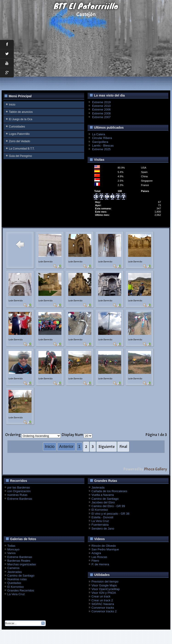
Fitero (95, 561)
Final (123, 447)
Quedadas (14, 583)
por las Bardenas (19, 487)
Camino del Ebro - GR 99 (108, 506)
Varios (11, 553)
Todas (11, 546)
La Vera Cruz (100, 521)
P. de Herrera (100, 564)
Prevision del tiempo (105, 582)
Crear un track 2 (102, 600)
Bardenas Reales (19, 561)
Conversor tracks (103, 608)
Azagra (96, 553)
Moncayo (13, 549)
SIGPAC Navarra (103, 604)
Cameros (13, 568)
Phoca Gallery (155, 469)
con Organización (19, 491)
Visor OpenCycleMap (106, 589)
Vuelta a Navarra (103, 495)
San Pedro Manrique (105, 549)
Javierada (98, 487)
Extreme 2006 (101, 110)
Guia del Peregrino (20, 156)
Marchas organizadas (22, 564)
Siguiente (107, 447)
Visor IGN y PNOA (104, 593)
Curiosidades (17, 127)
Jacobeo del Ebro (103, 502)
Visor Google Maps (104, 585)
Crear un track (101, 596)
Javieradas (15, 572)
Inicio (12, 105)
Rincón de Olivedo (104, 546)
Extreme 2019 (101, 102)
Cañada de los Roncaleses (109, 491)
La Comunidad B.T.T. (22, 149)
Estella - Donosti (102, 517)
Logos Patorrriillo (19, 134)
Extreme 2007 (101, 117)
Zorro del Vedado (20, 141)
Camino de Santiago (105, 499)
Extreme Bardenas (20, 499)
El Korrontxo (100, 510)
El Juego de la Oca (21, 119)
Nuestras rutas (17, 579)
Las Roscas (99, 557)
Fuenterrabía (100, 525)
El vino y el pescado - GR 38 (110, 514)
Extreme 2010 (101, 106)
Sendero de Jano (103, 529)
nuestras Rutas (17, 495)
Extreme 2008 (101, 113)
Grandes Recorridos (21, 590)
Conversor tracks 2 (104, 611)
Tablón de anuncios (21, 112)
